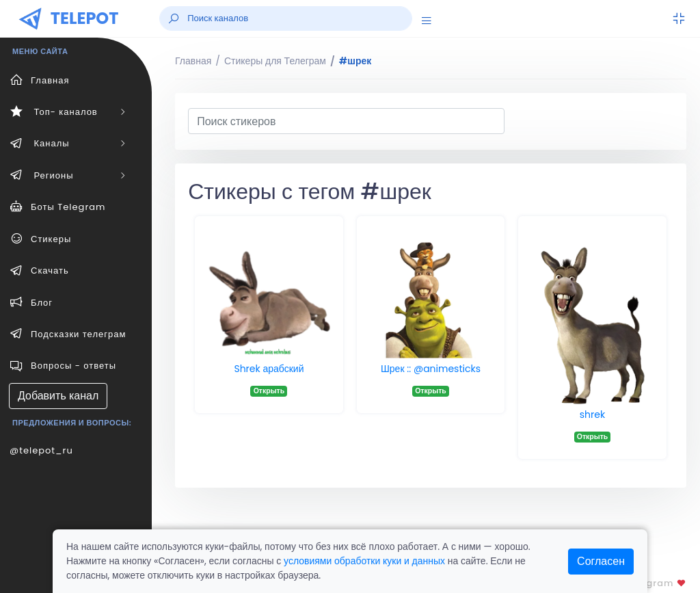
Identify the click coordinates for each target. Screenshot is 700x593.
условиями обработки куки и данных (364, 561)
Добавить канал (58, 396)
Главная (193, 61)
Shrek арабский (269, 369)
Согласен (601, 561)
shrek (592, 414)
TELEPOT (85, 18)
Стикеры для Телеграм (275, 61)
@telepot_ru (41, 450)
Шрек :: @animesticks (431, 369)
